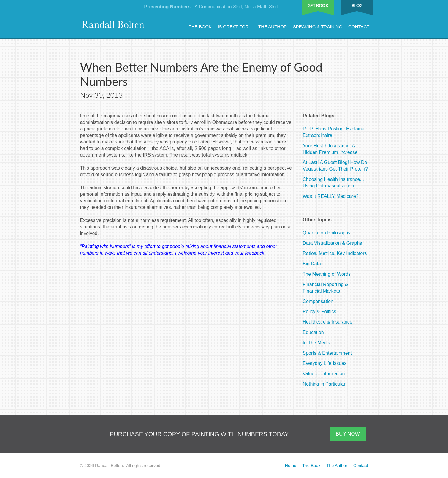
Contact (359, 27)
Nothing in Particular (324, 384)
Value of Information (324, 374)
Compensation (318, 301)
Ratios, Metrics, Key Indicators (335, 253)
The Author (273, 27)
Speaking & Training (318, 27)
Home (290, 466)
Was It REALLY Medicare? (331, 196)
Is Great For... (235, 27)
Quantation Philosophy (327, 233)
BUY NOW (348, 434)
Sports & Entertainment (327, 353)
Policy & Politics (320, 311)
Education (313, 332)
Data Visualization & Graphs (333, 243)
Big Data (312, 264)
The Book (200, 27)
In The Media (317, 343)
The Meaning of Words (327, 274)
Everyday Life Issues (325, 363)
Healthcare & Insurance (328, 322)
